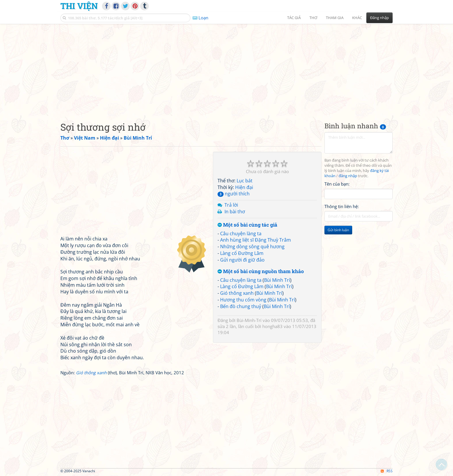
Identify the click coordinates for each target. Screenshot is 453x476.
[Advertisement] (226, 68)
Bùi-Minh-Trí (249, 320)
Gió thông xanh (237, 293)
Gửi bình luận (338, 230)
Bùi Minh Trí (277, 280)
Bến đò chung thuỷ (241, 306)
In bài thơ (235, 212)
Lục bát (245, 181)
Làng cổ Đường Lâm (242, 253)
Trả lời (231, 205)
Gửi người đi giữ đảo (242, 260)
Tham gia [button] (335, 18)
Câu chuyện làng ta (241, 234)
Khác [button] (357, 18)
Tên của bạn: (337, 184)
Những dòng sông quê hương (252, 247)
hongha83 (272, 326)
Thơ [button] (313, 18)
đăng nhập (348, 176)
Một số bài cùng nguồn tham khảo (261, 272)
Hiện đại (244, 187)
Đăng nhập (379, 18)
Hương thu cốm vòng (243, 300)
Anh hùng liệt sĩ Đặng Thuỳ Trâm (256, 240)
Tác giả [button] (294, 18)
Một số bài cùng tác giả (247, 225)
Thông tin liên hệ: (342, 206)
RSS (387, 471)
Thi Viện (79, 6)
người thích (234, 194)
